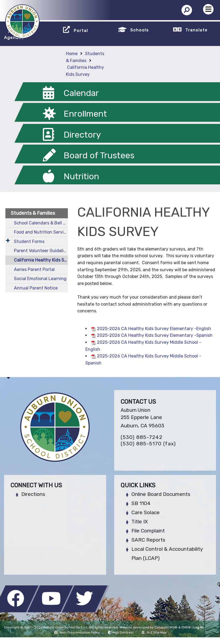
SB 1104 (141, 503)
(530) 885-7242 (142, 437)
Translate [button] (196, 30)
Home (72, 54)
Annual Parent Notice (36, 288)
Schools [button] (140, 30)
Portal (81, 31)
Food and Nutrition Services (41, 232)
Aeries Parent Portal (34, 269)
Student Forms (29, 241)
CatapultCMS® (166, 627)
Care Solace (146, 512)
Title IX (140, 522)
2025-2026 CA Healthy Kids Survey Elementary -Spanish (155, 335)
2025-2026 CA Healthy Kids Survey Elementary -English (154, 329)
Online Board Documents (161, 494)
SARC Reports (148, 540)
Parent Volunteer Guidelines (41, 251)
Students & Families (33, 213)
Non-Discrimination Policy (77, 632)
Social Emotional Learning (40, 279)
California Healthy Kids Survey (41, 260)
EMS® (186, 627)
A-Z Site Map (154, 632)
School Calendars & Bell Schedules (41, 223)
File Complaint (148, 531)
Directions (33, 494)
